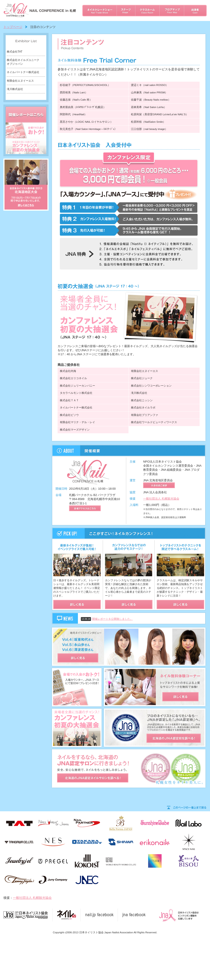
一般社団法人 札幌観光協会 (161, 499)
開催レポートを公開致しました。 (118, 619)
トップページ (13, 27)
